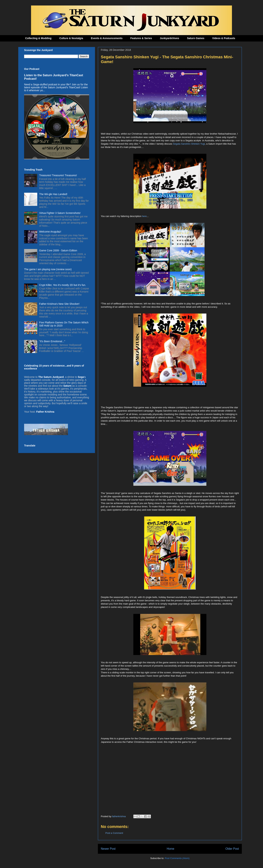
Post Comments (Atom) (177, 858)
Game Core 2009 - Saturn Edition (58, 250)
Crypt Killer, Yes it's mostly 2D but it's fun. (63, 285)
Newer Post (108, 849)
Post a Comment (114, 833)
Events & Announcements (107, 38)
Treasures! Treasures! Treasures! (58, 175)
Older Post (232, 849)
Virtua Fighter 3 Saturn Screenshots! (60, 213)
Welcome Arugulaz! (50, 232)
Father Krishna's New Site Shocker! (59, 304)
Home (171, 849)
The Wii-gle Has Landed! (53, 194)
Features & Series (141, 38)
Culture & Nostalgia (71, 38)
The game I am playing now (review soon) (48, 269)
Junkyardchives (169, 38)
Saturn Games (196, 38)
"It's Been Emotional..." (52, 341)
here (144, 216)
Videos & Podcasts (224, 38)
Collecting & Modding (38, 38)
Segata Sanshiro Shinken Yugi (189, 144)
